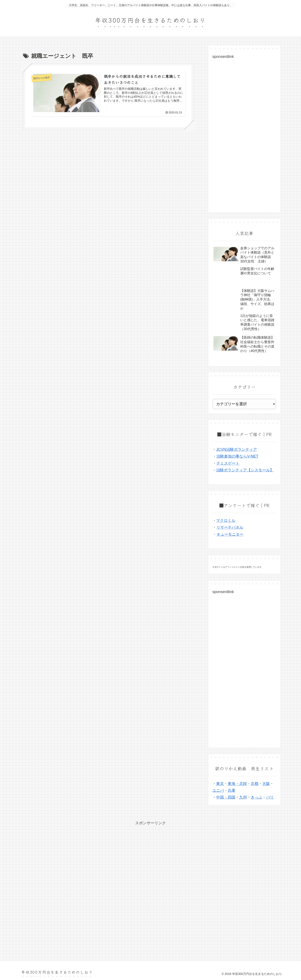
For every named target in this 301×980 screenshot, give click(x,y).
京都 (255, 784)
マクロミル (226, 521)
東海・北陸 (237, 784)
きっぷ (256, 797)
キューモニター (230, 534)
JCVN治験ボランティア (237, 449)
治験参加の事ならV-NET (237, 456)
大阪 (266, 784)
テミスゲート (228, 463)
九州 (243, 797)
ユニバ (218, 790)
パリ (270, 797)
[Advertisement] (244, 138)
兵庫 (232, 790)
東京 (220, 784)
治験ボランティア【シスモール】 (245, 470)
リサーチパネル (230, 527)
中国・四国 (226, 797)
